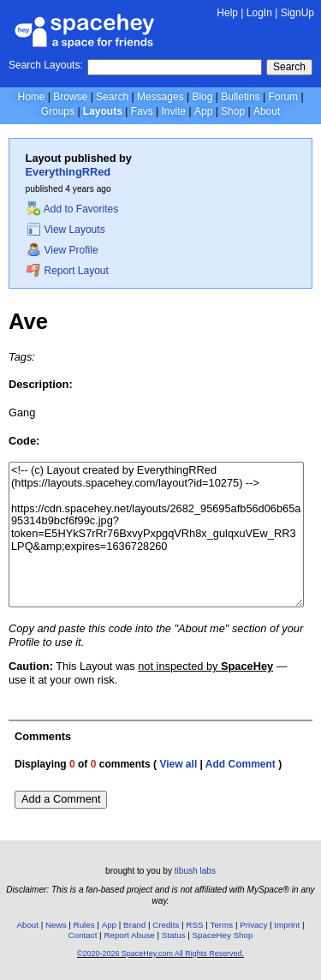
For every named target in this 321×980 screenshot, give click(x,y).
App (203, 111)
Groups (58, 111)
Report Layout (68, 271)
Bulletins (240, 97)
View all (178, 764)
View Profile (62, 250)
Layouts (103, 111)
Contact (83, 935)
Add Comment (241, 764)
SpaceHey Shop (223, 935)
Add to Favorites (72, 209)
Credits (166, 925)
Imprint (287, 925)
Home (31, 97)
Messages (160, 97)
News (56, 925)
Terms (222, 925)
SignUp (297, 13)
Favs (142, 111)
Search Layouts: (46, 65)
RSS (194, 925)
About (267, 111)
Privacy (253, 925)
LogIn (259, 13)
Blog (202, 97)
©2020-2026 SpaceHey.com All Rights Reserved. (160, 953)
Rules (84, 925)
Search (289, 67)
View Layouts (66, 230)
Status (174, 935)
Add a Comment (61, 799)
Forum (283, 97)
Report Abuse (129, 935)
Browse (70, 97)
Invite (173, 111)
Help (227, 13)
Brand (134, 925)
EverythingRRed (68, 172)
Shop (233, 111)
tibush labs (195, 871)
